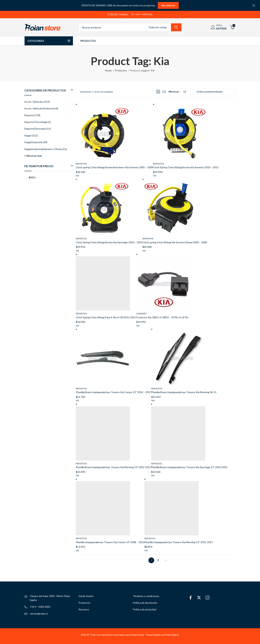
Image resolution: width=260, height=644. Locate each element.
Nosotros (84, 609)
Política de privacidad (145, 609)
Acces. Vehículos (34, 102)
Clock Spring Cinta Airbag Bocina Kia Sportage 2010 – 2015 (109, 242)
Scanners (141, 314)
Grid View (158, 92)
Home (108, 70)
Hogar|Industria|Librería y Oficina (43, 149)
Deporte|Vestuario (35, 129)
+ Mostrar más (33, 156)
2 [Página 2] (158, 560)
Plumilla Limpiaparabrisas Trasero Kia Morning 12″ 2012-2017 (179, 542)
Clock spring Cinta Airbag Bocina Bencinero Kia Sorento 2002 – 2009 (114, 167)
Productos (121, 70)
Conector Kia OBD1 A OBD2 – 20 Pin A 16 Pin (162, 317)
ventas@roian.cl (39, 614)
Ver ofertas (168, 5)
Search (176, 27)
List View (164, 92)
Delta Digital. (172, 635)
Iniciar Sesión (86, 596)
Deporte (29, 115)
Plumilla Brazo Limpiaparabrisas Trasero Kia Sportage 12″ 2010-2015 (189, 467)
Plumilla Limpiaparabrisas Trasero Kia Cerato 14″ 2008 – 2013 (110, 542)
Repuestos (81, 164)
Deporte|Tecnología (36, 122)
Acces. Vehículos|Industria (40, 108)
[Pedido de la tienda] (215, 92)
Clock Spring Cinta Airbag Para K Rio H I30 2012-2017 (106, 317)
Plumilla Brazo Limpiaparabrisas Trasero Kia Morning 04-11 (184, 392)
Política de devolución (145, 603)
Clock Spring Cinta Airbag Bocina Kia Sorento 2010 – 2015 (186, 167)
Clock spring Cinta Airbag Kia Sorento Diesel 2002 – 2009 (175, 242)
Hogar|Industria (33, 142)
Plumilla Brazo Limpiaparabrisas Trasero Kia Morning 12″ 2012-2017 (113, 467)
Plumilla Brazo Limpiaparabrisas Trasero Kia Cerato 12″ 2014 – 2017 (114, 392)
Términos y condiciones (146, 596)
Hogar (28, 135)
